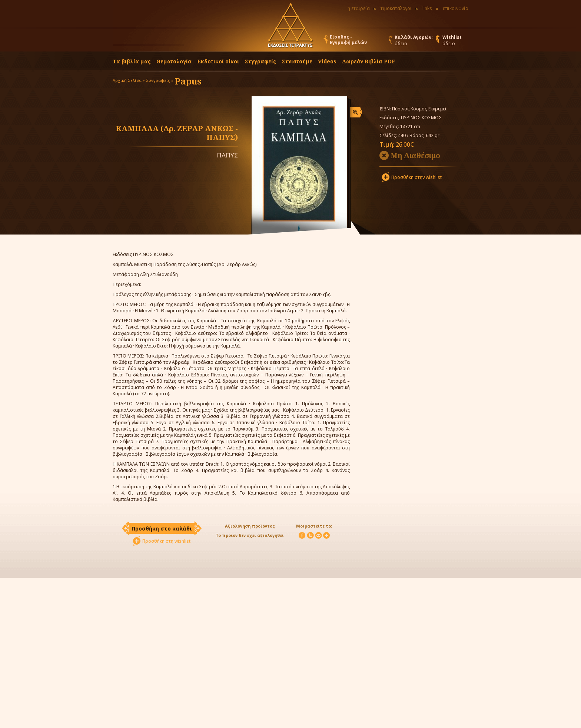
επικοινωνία (456, 8)
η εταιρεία (359, 8)
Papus (188, 81)
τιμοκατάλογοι (396, 8)
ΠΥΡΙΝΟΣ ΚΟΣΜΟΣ (421, 118)
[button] (191, 41)
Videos (327, 61)
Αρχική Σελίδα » (129, 80)
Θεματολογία (174, 61)
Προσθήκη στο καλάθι (162, 528)
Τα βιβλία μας (132, 61)
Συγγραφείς (158, 80)
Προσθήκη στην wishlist (416, 177)
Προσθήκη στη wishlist (166, 541)
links (427, 8)
